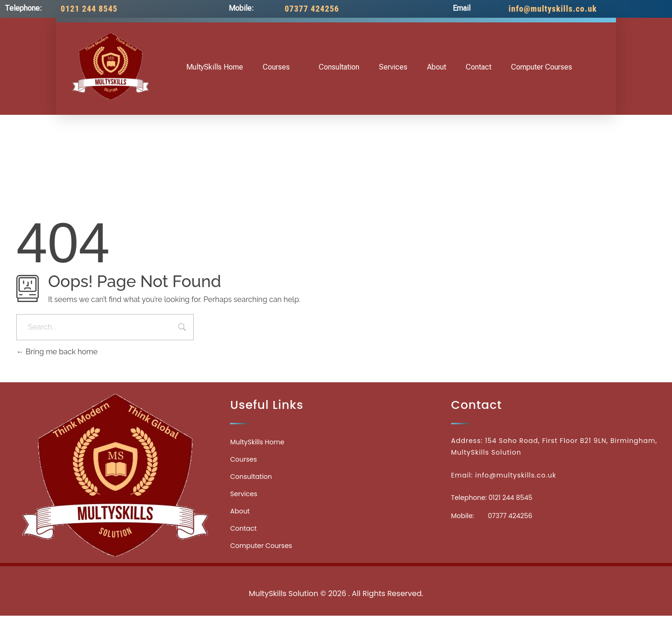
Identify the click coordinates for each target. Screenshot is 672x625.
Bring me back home (57, 352)
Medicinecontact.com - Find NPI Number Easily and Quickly (336, 573)
